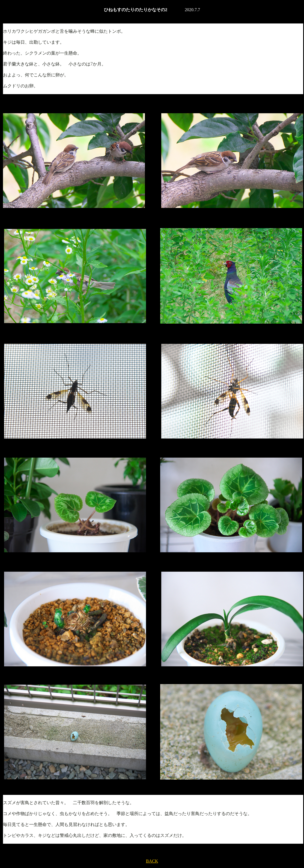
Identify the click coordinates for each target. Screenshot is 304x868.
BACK (152, 861)
